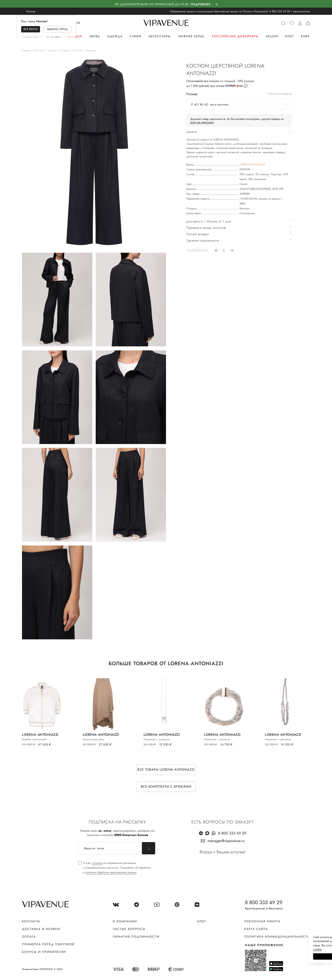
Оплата (29, 937)
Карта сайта (256, 929)
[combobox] (239, 104)
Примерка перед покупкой (48, 944)
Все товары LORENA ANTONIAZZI (166, 770)
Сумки (136, 36)
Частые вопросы (129, 929)
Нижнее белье (191, 36)
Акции (272, 36)
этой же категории (202, 122)
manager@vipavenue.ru (226, 841)
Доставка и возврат (41, 929)
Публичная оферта (262, 921)
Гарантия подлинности (136, 937)
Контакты (31, 921)
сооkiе (249, 949)
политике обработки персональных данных (111, 872)
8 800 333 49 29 (280, 11)
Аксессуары (160, 36)
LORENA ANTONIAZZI (252, 164)
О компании (125, 921)
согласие (97, 863)
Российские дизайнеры (235, 36)
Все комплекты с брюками (166, 786)
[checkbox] (115, 868)
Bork (305, 36)
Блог (289, 36)
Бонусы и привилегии (44, 952)
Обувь (95, 36)
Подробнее (201, 4)
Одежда (115, 36)
